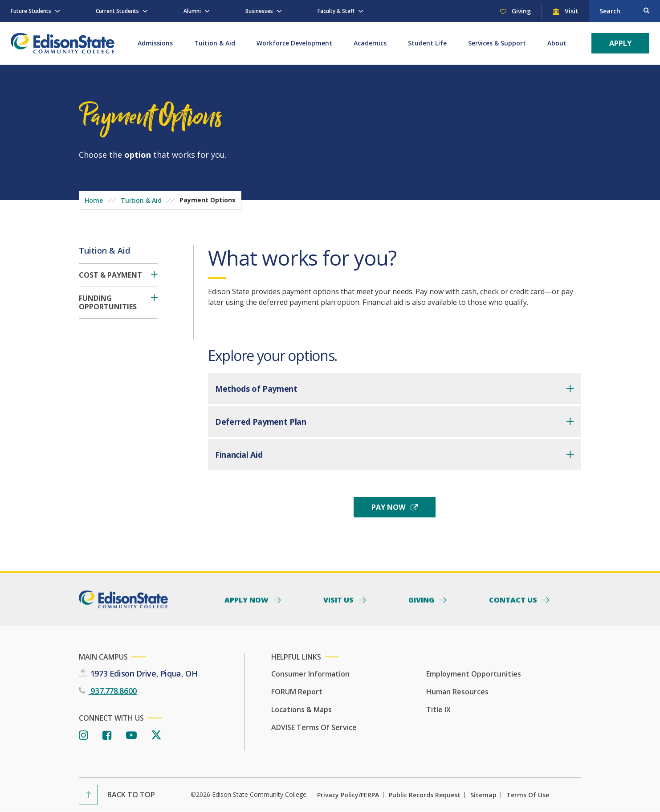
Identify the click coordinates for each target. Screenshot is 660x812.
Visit (571, 11)
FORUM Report (297, 692)
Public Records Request (425, 795)
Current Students (117, 11)
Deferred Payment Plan (261, 422)
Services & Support (497, 43)
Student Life (427, 43)
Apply (620, 43)
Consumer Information (310, 674)
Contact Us (514, 599)
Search (610, 11)
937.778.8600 (113, 691)
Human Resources (457, 692)
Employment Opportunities (474, 674)
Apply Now (247, 599)
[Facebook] (107, 736)
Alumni (192, 11)
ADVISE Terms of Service (314, 727)
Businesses (259, 11)
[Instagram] (84, 736)
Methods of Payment (256, 389)
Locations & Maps (301, 709)
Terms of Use (528, 795)
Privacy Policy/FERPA (348, 795)
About (557, 43)
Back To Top (131, 795)
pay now (389, 507)
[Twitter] (156, 736)
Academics (370, 43)
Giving (520, 11)
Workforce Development (294, 43)
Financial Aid (239, 455)
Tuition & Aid (215, 43)
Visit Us (339, 599)
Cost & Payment (110, 275)
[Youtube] (131, 736)
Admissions (155, 43)
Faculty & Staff (336, 11)
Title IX (438, 709)
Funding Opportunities (108, 303)
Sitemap (483, 795)
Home (94, 200)
